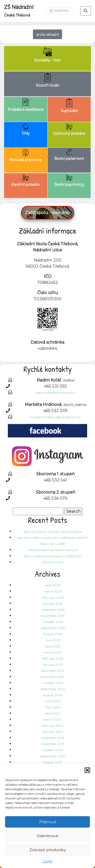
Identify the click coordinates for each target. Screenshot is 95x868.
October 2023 (53, 750)
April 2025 (53, 646)
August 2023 (53, 762)
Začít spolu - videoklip (48, 213)
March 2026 (53, 591)
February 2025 (53, 658)
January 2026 (53, 604)
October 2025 (53, 622)
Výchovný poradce (69, 130)
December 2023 (53, 738)
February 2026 (53, 597)
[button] (87, 770)
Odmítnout (48, 836)
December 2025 (53, 610)
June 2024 (53, 701)
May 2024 (53, 707)
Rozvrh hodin (48, 80)
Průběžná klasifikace (26, 105)
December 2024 (53, 671)
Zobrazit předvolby (48, 850)
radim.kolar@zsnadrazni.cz (55, 393)
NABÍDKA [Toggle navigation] (59, 11)
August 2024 (53, 695)
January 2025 (53, 665)
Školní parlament (69, 155)
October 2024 (53, 683)
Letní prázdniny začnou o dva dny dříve (53, 532)
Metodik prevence (26, 156)
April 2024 (53, 713)
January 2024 (53, 732)
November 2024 (53, 677)
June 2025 (53, 640)
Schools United (53, 562)
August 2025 (53, 634)
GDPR (48, 861)
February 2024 (53, 726)
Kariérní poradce (26, 181)
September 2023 (53, 756)
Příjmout (48, 822)
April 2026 (53, 585)
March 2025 (53, 652)
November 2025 (53, 616)
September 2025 (53, 628)
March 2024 (53, 719)
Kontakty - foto (48, 55)
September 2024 (53, 689)
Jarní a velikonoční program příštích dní (53, 556)
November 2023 (53, 744)
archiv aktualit (48, 34)
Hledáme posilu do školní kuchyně (53, 550)
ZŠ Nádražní (19, 11)
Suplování (69, 106)
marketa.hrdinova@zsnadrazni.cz (55, 417)
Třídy (26, 130)
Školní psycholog (69, 181)
